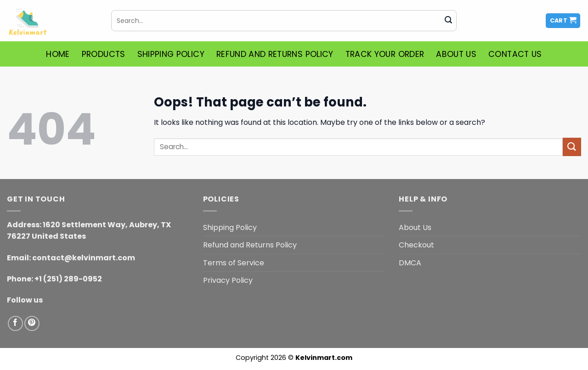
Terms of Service (234, 263)
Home (58, 54)
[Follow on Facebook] (15, 323)
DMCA (410, 263)
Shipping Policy (171, 54)
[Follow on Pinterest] (32, 323)
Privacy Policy (228, 280)
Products (104, 54)
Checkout (416, 245)
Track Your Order (385, 54)
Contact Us (515, 54)
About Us (456, 54)
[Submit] (448, 21)
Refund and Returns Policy (275, 54)
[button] (563, 21)
